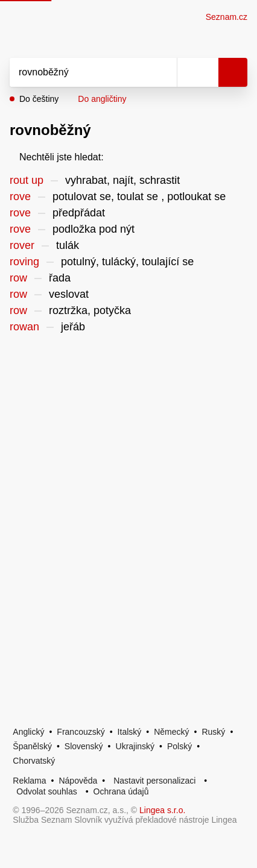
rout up (27, 180)
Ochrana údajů (121, 791)
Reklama (29, 781)
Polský (179, 746)
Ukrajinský (135, 746)
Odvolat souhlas (46, 791)
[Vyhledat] (80, 72)
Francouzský (81, 732)
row (18, 278)
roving (24, 262)
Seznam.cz (227, 17)
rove (20, 197)
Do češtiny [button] (39, 99)
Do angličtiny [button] (102, 99)
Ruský (213, 732)
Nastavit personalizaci (154, 781)
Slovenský (84, 746)
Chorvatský (34, 761)
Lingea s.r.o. (162, 810)
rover (22, 245)
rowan (24, 327)
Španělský (32, 746)
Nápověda (78, 781)
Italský (130, 732)
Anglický (28, 732)
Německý (171, 732)
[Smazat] (163, 72)
